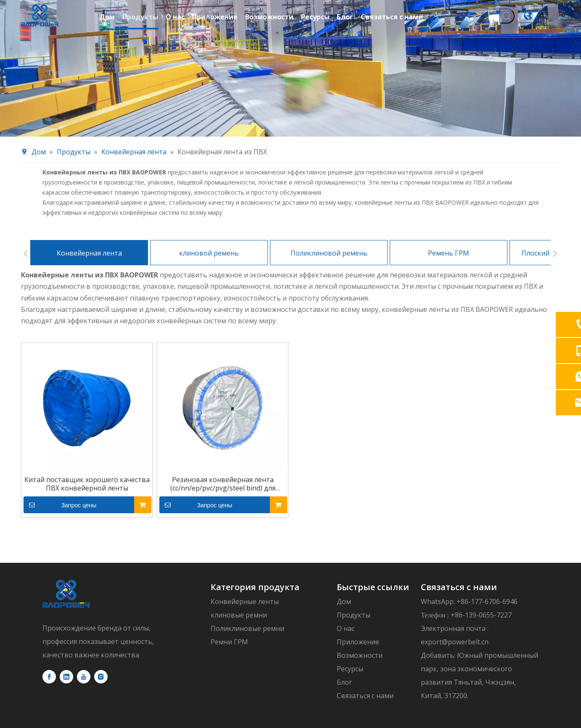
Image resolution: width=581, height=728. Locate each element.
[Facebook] (49, 617)
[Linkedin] (66, 617)
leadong (381, 683)
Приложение (358, 582)
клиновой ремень (209, 193)
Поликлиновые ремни (247, 568)
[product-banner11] (290, 68)
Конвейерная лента (89, 193)
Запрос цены (60, 445)
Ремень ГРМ (449, 193)
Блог (344, 622)
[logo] (66, 534)
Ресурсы (350, 609)
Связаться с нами (365, 636)
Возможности (360, 595)
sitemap (413, 683)
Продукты (354, 555)
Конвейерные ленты (245, 541)
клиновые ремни (239, 555)
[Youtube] (84, 617)
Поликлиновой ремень (329, 193)
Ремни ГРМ (229, 582)
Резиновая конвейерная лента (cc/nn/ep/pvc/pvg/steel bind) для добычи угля (223, 424)
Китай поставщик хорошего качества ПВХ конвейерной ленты (87, 424)
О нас (346, 568)
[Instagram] (101, 617)
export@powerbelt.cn (455, 582)
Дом (344, 541)
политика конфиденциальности (484, 683)
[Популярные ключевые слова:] (507, 16)
